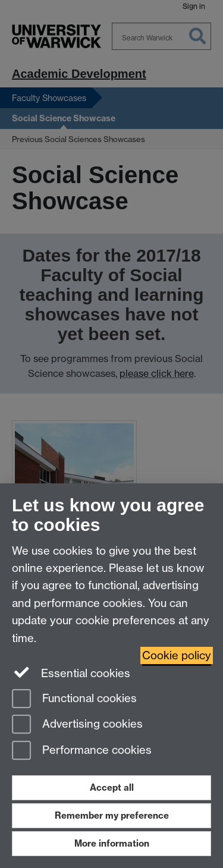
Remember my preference (112, 815)
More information (112, 843)
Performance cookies (82, 751)
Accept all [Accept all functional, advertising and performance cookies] (112, 787)
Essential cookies (71, 672)
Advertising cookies (77, 725)
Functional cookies (74, 699)
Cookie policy (177, 655)
